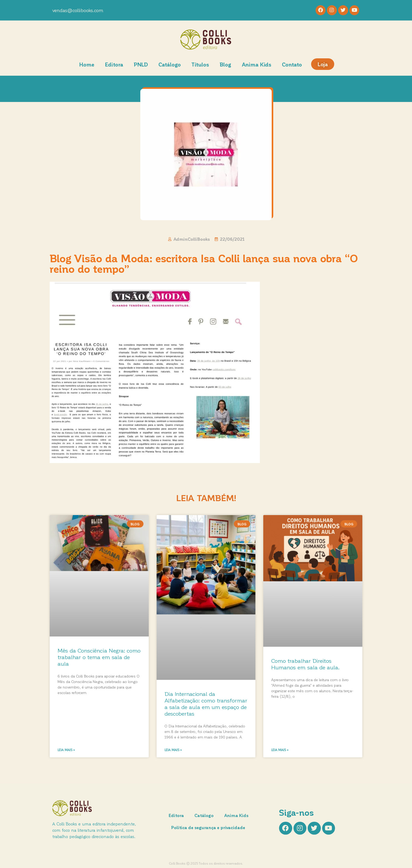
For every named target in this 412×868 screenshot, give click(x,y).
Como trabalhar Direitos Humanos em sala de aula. (305, 664)
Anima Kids (257, 65)
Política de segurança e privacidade (209, 828)
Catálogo (170, 65)
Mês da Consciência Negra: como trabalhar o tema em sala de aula (99, 657)
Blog (225, 65)
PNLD (141, 65)
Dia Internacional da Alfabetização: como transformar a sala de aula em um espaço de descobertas (206, 704)
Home (87, 65)
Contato (292, 65)
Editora (114, 65)
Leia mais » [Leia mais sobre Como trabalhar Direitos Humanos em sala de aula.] (280, 751)
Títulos (200, 65)
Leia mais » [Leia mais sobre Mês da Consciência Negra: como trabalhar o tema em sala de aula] (66, 751)
